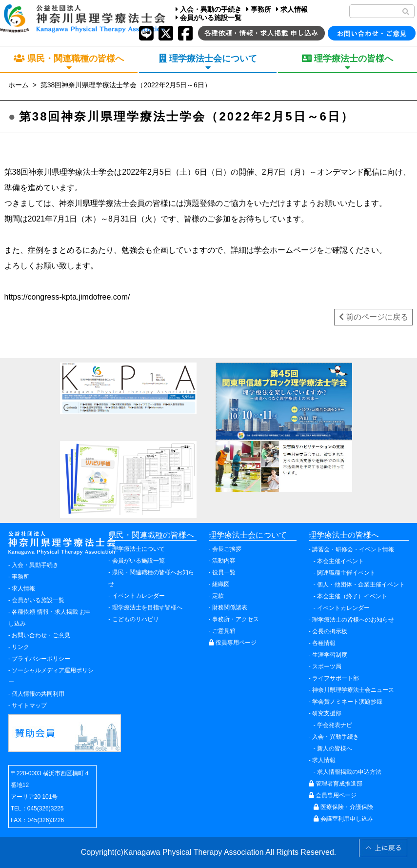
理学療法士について (139, 549)
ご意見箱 (224, 631)
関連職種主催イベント (346, 573)
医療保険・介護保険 (343, 807)
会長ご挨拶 (227, 549)
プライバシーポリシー (41, 659)
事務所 (259, 9)
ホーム (19, 85)
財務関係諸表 (230, 607)
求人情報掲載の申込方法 (349, 772)
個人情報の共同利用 (38, 694)
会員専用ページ (333, 795)
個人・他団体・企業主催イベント (361, 585)
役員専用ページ (233, 643)
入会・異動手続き (35, 565)
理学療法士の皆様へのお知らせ (353, 620)
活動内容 (224, 561)
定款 (218, 596)
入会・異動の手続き (208, 9)
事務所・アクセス (236, 619)
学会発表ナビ (335, 725)
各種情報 (324, 643)
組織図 (221, 584)
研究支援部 (327, 713)
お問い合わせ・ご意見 (41, 635)
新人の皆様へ (335, 748)
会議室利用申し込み (343, 819)
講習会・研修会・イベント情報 (353, 549)
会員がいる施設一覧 (208, 18)
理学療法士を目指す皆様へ (147, 607)
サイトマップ (29, 706)
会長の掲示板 (330, 631)
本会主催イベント (340, 561)
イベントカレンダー (139, 596)
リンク (20, 647)
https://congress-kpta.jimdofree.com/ (67, 297)
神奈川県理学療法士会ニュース (353, 690)
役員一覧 (224, 572)
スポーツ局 (327, 666)
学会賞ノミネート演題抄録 (347, 702)
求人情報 (292, 9)
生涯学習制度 (330, 655)
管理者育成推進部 (336, 784)
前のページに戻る (374, 317)
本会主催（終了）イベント (352, 596)
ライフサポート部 (336, 678)
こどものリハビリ (136, 619)
